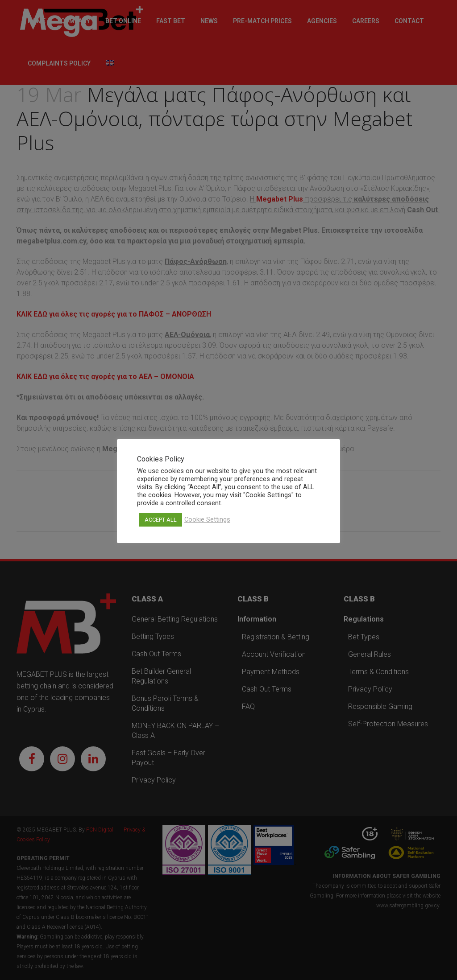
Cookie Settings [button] (207, 519)
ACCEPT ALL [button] (161, 520)
